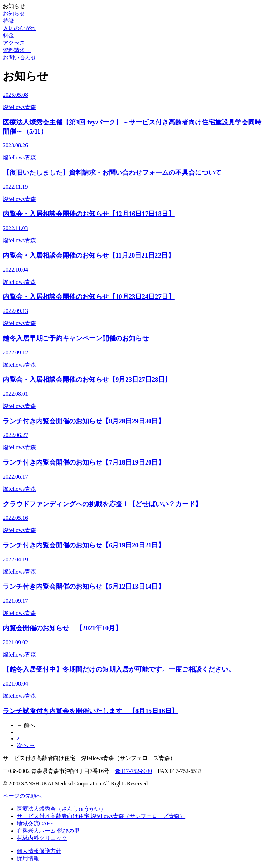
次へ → (26, 745)
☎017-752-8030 (133, 771)
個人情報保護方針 (39, 851)
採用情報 (28, 858)
